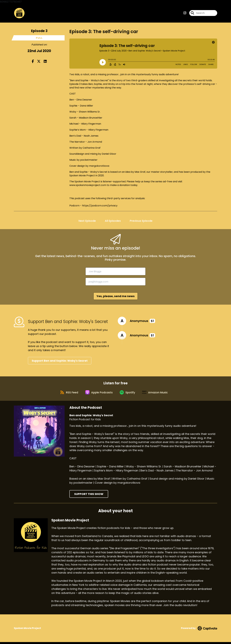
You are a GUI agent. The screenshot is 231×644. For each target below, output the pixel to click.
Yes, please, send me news (116, 297)
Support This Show (89, 496)
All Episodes (113, 221)
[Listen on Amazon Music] (157, 394)
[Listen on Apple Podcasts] (99, 394)
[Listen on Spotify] (128, 394)
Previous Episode (141, 221)
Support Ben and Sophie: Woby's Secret (60, 361)
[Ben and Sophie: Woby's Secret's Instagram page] (185, 13)
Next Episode (87, 221)
